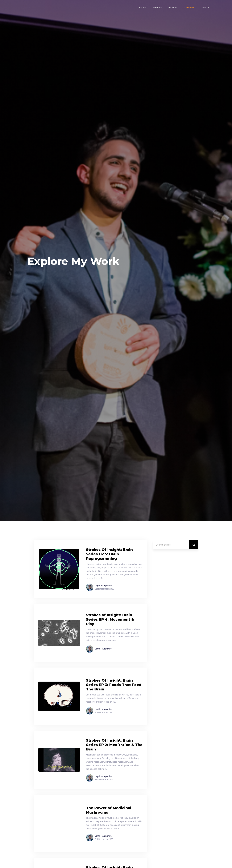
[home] (25, 7)
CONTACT (204, 7)
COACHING (157, 7)
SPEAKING (173, 7)
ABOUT (143, 7)
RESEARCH (189, 7)
